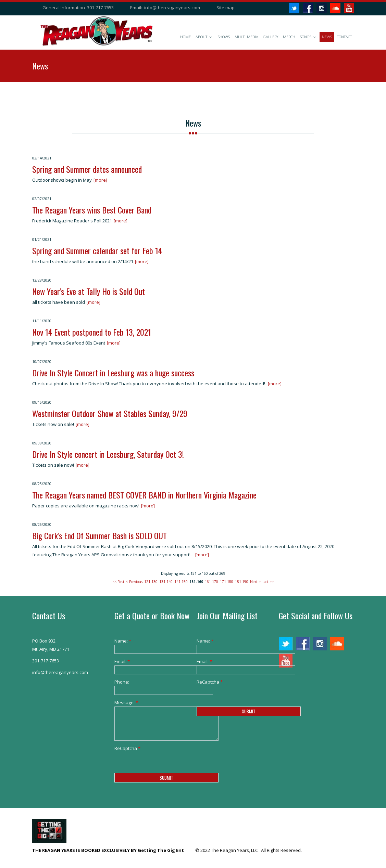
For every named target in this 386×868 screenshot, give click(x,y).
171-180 (227, 582)
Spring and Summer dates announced (87, 169)
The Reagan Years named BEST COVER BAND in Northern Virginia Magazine (144, 495)
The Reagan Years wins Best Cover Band (92, 210)
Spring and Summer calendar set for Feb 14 (97, 250)
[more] (100, 180)
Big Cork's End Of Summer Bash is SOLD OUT (99, 535)
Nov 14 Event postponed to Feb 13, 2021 (92, 332)
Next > (255, 582)
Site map (226, 8)
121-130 (151, 582)
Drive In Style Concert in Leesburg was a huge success (113, 373)
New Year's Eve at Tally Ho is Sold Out (89, 291)
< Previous (134, 582)
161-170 (211, 582)
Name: (123, 641)
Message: (125, 702)
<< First (118, 582)
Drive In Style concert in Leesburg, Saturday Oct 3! (108, 454)
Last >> (268, 582)
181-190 (242, 582)
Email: (122, 661)
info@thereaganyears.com (172, 8)
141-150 (181, 582)
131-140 (166, 582)
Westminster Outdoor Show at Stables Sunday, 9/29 (110, 413)
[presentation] (166, 766)
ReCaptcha (125, 748)
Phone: (122, 682)
